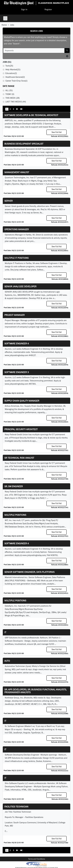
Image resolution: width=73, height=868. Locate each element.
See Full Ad (57, 132)
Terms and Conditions (37, 859)
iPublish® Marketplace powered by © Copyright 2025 (36, 864)
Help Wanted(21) (13, 69)
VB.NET (34, 704)
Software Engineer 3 (17, 372)
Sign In (24, 9)
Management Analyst (17, 172)
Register (48, 9)
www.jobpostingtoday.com (16, 355)
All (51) (9, 90)
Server (9, 201)
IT (5, 632)
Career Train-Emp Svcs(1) (16, 81)
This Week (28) (12, 98)
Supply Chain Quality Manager (22, 401)
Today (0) (10, 94)
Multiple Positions (15, 515)
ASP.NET (26, 704)
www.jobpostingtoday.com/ (35, 555)
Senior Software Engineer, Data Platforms (29, 572)
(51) (7, 62)
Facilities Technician (16, 807)
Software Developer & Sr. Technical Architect (31, 115)
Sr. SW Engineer (14, 486)
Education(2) (11, 73)
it (5, 778)
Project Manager (14, 315)
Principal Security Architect (21, 429)
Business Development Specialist (24, 144)
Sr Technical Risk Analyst (19, 458)
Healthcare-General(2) (15, 77)
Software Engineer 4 (17, 343)
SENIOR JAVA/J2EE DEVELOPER (20, 286)
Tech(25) (9, 66)
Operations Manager (17, 229)
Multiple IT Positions (16, 258)
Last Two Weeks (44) (16, 102)
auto (7, 661)
